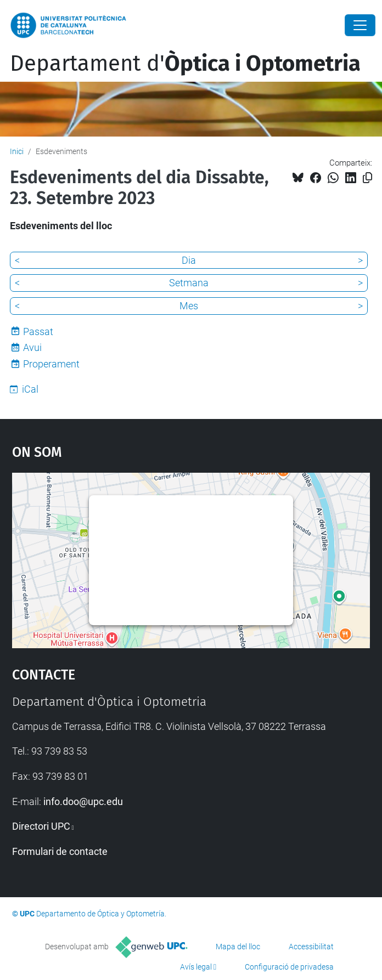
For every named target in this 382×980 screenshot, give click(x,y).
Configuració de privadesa (289, 967)
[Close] (360, 25)
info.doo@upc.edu (83, 801)
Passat (38, 332)
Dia (189, 260)
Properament (51, 364)
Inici (17, 151)
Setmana (189, 283)
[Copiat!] (367, 178)
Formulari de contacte (60, 851)
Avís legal (196, 967)
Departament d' (185, 64)
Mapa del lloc (238, 947)
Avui (32, 347)
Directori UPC (41, 826)
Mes (189, 306)
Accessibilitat (311, 947)
